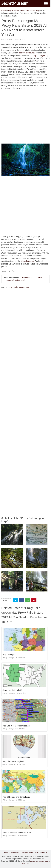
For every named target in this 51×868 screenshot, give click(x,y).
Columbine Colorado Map (13, 690)
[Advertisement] (26, 117)
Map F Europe (8, 655)
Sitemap (7, 853)
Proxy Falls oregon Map (19, 287)
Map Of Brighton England (13, 761)
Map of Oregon (7, 40)
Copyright (24, 853)
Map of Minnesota (9, 836)
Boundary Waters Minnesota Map (17, 833)
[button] (46, 3)
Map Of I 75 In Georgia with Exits (16, 726)
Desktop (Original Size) (15, 280)
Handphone (27, 278)
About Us (44, 853)
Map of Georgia (8, 729)
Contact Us (15, 853)
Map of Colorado (9, 693)
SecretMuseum (15, 3)
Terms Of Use (34, 853)
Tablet (39, 278)
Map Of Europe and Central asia (16, 797)
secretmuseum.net (27, 53)
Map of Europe (8, 658)
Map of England (9, 764)
